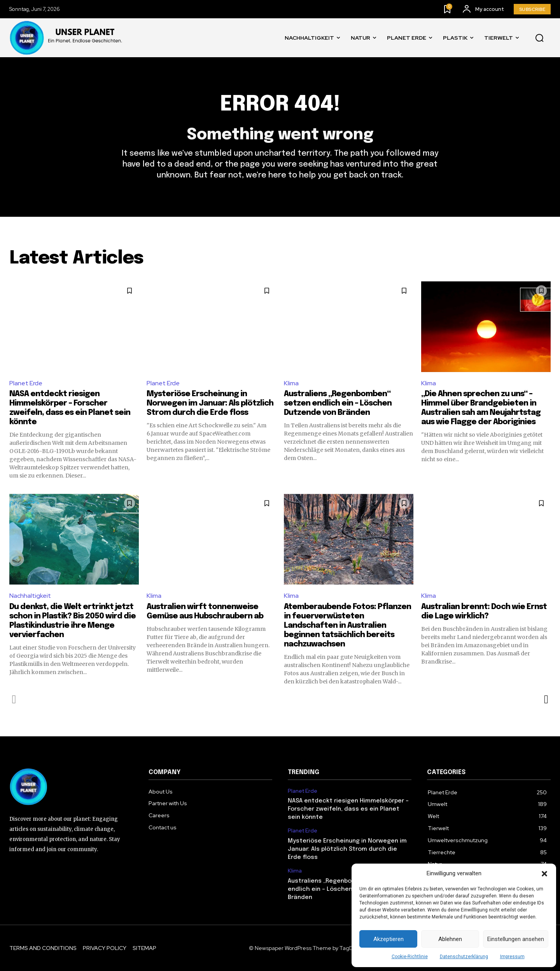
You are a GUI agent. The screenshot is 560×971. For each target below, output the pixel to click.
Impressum (512, 957)
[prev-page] (14, 699)
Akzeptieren (388, 939)
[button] (544, 874)
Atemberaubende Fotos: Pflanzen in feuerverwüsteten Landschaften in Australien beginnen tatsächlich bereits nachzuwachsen (347, 626)
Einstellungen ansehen (516, 939)
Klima (291, 383)
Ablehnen (450, 939)
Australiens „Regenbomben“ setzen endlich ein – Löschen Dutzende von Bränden (338, 403)
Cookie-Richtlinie (410, 957)
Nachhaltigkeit (30, 596)
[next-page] (546, 699)
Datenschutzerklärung (464, 957)
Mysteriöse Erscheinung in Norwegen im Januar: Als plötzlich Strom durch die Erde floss (210, 403)
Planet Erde (26, 383)
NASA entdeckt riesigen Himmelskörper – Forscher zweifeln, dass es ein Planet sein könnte (348, 809)
